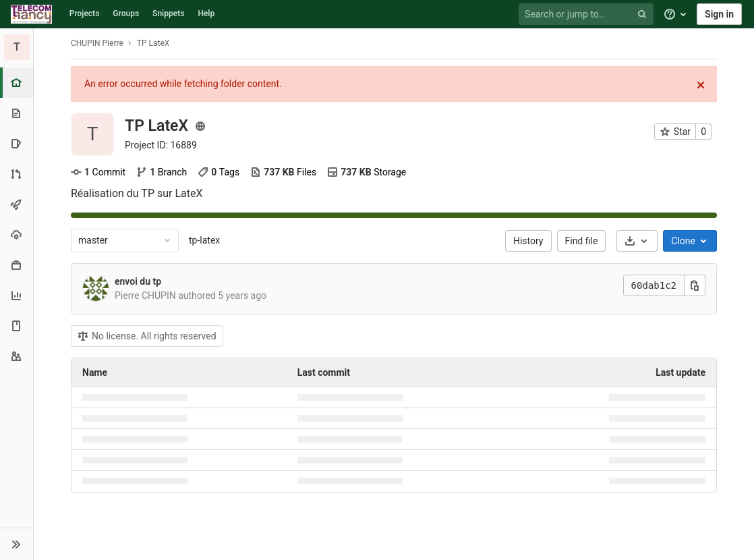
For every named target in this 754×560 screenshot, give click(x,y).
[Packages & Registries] (17, 265)
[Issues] (17, 143)
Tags (219, 172)
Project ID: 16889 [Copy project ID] (161, 145)
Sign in (719, 14)
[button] (17, 544)
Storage (367, 172)
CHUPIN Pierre (97, 43)
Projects (85, 13)
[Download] (637, 241)
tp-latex (204, 240)
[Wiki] (17, 326)
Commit (98, 172)
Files (283, 172)
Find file (582, 241)
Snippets (168, 13)
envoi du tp (138, 281)
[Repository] (17, 113)
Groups (126, 13)
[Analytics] (17, 295)
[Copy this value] (695, 285)
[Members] (17, 356)
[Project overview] (18, 83)
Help (206, 13)
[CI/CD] (17, 204)
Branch (162, 172)
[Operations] (17, 234)
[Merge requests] (17, 174)
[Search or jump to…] (588, 15)
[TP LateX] (17, 47)
